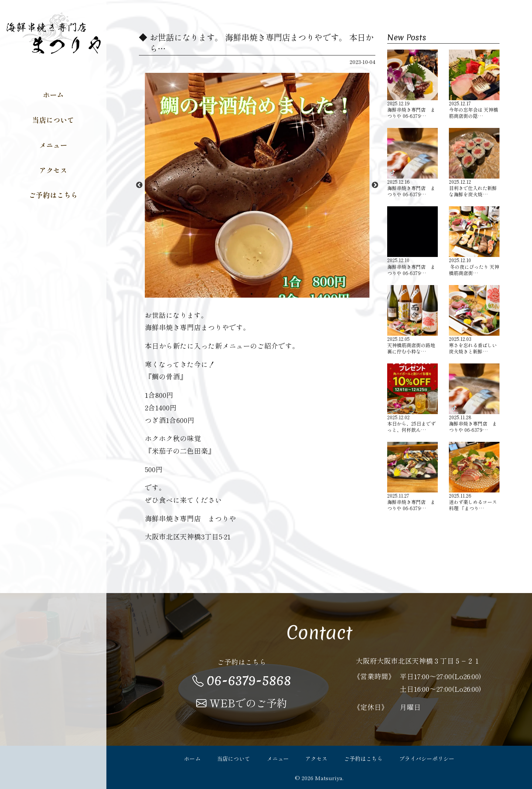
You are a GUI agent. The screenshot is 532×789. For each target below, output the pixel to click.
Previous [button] (139, 185)
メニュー (53, 145)
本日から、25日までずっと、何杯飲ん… (412, 398)
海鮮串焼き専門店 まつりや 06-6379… (412, 84)
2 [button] (263, 294)
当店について (53, 120)
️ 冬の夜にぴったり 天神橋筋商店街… (474, 241)
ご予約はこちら (53, 195)
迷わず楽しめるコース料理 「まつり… (474, 477)
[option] (257, 185)
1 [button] (252, 294)
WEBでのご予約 (242, 703)
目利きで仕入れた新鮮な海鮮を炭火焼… (474, 163)
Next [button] (375, 185)
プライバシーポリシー (427, 758)
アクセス (53, 170)
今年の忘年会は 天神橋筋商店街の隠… (474, 84)
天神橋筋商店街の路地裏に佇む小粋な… (412, 320)
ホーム (53, 94)
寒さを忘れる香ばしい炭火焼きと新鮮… (474, 320)
